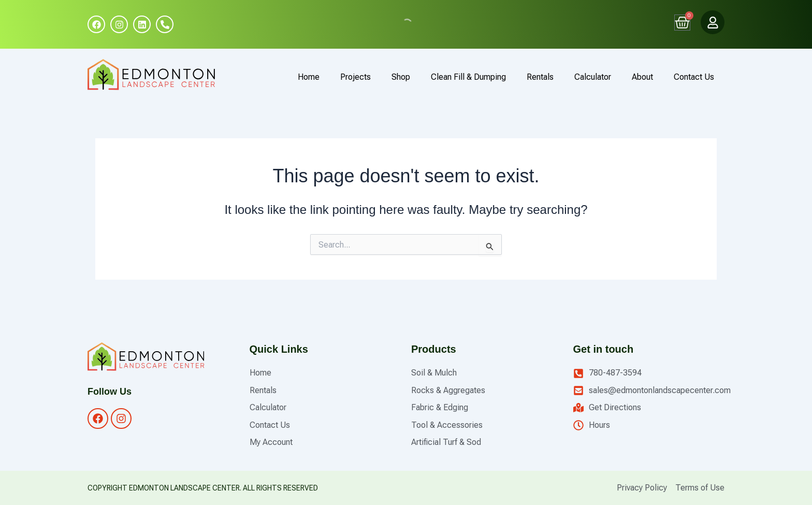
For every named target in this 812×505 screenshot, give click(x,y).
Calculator (593, 77)
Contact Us (694, 77)
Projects (356, 77)
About (642, 77)
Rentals (540, 77)
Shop (401, 77)
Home (309, 77)
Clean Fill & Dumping (468, 77)
